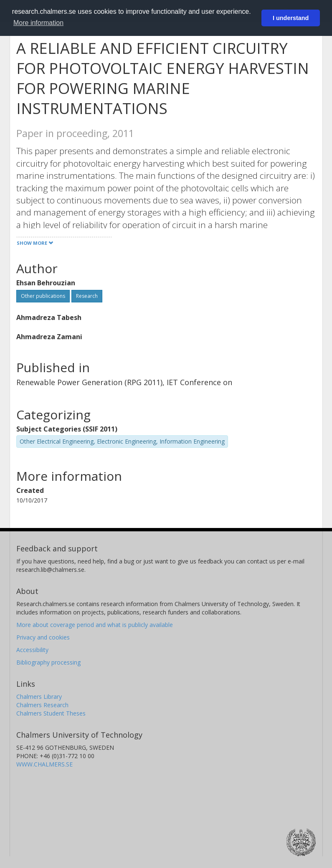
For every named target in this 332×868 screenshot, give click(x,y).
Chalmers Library (39, 697)
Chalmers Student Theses (51, 713)
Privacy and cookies (43, 637)
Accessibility (32, 650)
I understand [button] (291, 18)
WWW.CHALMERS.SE (44, 764)
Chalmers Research (42, 705)
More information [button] (38, 23)
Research (87, 296)
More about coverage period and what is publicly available (95, 625)
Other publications (43, 296)
